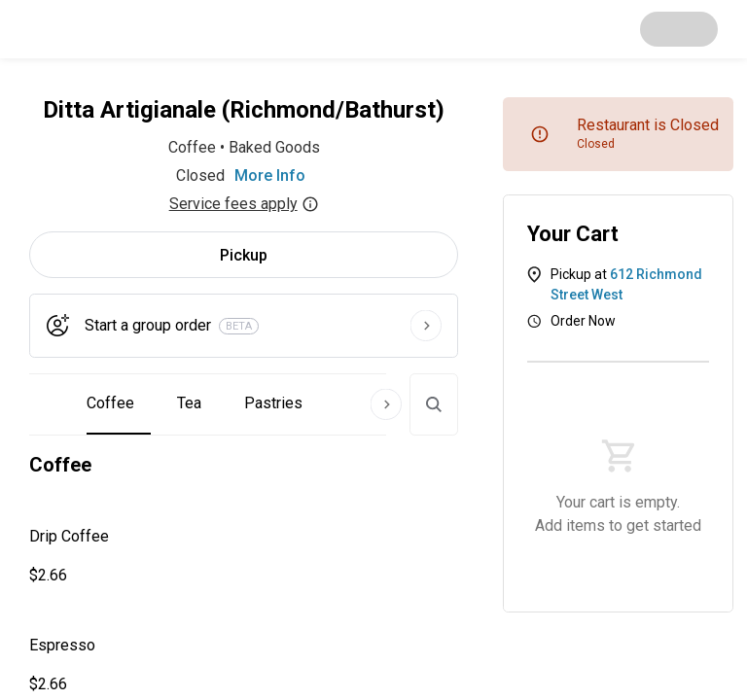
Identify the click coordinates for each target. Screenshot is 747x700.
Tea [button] (189, 403)
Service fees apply (244, 204)
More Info (270, 175)
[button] (244, 556)
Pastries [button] (273, 403)
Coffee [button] (110, 403)
